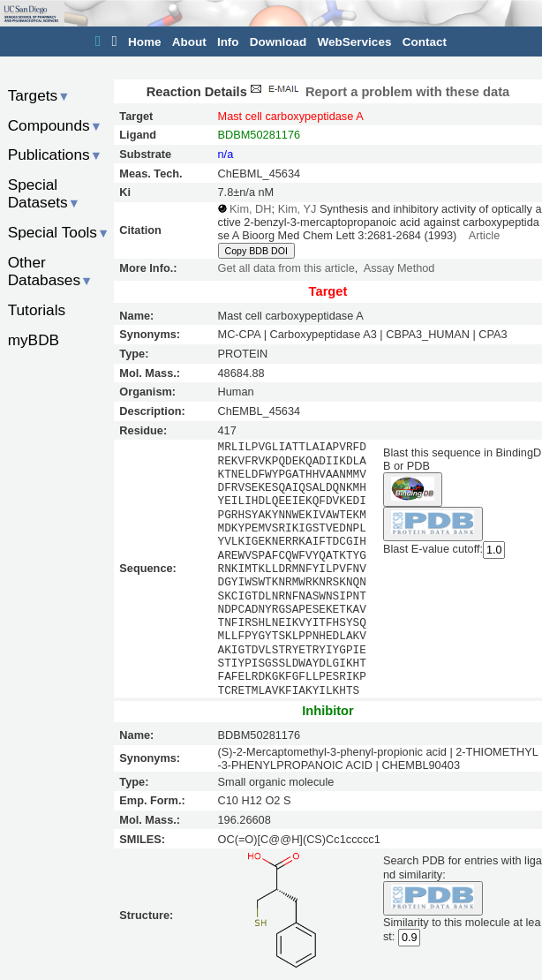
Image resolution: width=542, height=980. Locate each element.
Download (279, 42)
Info (228, 42)
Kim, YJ (297, 209)
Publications (55, 155)
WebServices (355, 42)
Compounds (55, 125)
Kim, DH (250, 209)
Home (145, 42)
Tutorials (37, 310)
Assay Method (399, 268)
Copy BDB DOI (256, 251)
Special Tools (59, 232)
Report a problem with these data (378, 92)
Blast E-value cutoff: (433, 549)
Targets (39, 95)
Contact (425, 42)
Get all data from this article (286, 268)
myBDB (34, 340)
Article (484, 235)
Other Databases (51, 271)
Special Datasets (44, 194)
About (189, 42)
